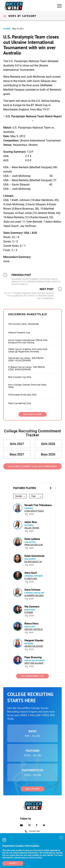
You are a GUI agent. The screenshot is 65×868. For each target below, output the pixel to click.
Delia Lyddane (32, 539)
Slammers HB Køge (34, 595)
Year (33, 496)
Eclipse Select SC (33, 562)
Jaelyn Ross (31, 522)
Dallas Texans (32, 528)
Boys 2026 (48, 454)
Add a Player (32, 789)
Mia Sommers (32, 607)
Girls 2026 (48, 444)
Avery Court (31, 573)
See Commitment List (33, 676)
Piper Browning (33, 657)
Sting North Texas (34, 511)
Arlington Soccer (34, 646)
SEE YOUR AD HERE (33, 414)
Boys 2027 (17, 454)
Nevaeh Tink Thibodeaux (38, 505)
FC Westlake (31, 579)
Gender (19, 496)
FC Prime (29, 612)
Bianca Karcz (31, 623)
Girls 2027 (17, 444)
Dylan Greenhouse (34, 556)
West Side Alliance (34, 663)
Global (7, 29)
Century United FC (34, 629)
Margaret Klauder (34, 640)
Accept (13, 863)
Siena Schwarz (32, 590)
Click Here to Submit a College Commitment (32, 466)
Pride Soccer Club (34, 545)
